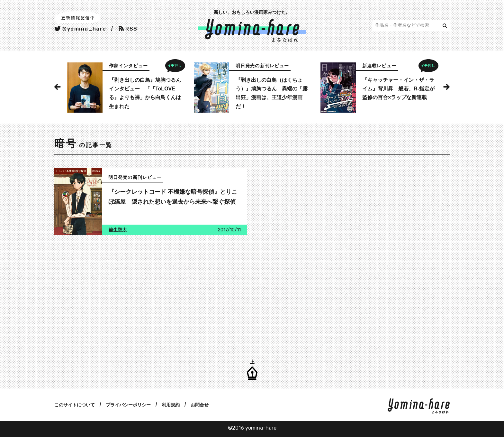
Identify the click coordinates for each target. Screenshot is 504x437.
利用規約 (171, 405)
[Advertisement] (149, 293)
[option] (125, 88)
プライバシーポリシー (128, 405)
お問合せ (200, 405)
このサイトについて (75, 405)
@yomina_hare (80, 29)
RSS (128, 29)
